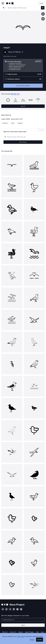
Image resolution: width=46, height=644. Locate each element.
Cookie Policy (20, 636)
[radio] (23, 65)
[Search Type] (4, 8)
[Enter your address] (23, 620)
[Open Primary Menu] (3, 3)
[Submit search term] (43, 8)
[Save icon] (43, 14)
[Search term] (24, 8)
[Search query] (23, 137)
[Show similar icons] (43, 19)
